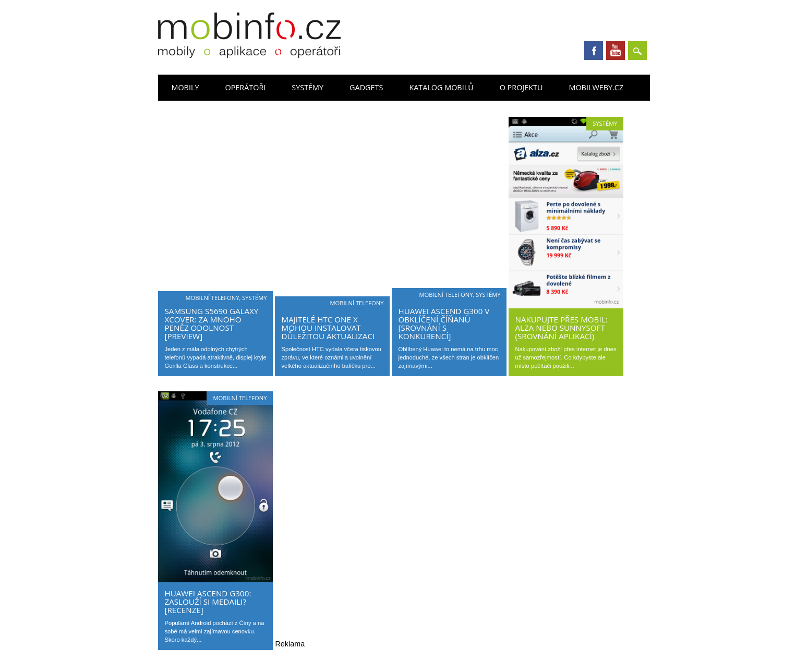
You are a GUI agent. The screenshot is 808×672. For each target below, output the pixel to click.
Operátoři (245, 87)
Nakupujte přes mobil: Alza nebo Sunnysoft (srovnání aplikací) (561, 328)
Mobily (185, 87)
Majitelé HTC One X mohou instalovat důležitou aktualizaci (328, 328)
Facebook (594, 51)
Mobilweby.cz (596, 87)
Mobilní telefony (212, 298)
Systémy (307, 87)
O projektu (521, 87)
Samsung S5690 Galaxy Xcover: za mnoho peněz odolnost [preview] (211, 323)
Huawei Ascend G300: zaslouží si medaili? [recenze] (208, 602)
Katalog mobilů (441, 87)
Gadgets (366, 87)
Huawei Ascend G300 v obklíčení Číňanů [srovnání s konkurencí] (444, 323)
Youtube (616, 51)
